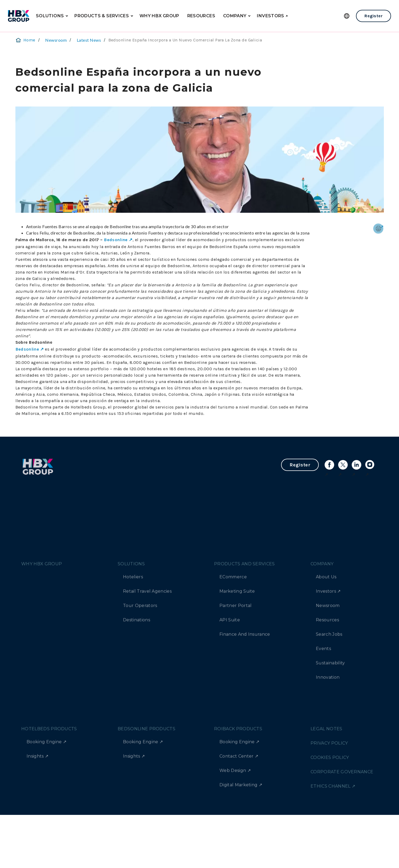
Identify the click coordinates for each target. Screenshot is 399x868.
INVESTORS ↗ (272, 16)
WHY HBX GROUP (159, 16)
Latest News (89, 40)
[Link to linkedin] (356, 465)
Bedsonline (116, 240)
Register (373, 16)
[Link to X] (343, 465)
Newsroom (56, 40)
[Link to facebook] (329, 465)
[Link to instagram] (370, 465)
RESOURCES (201, 16)
